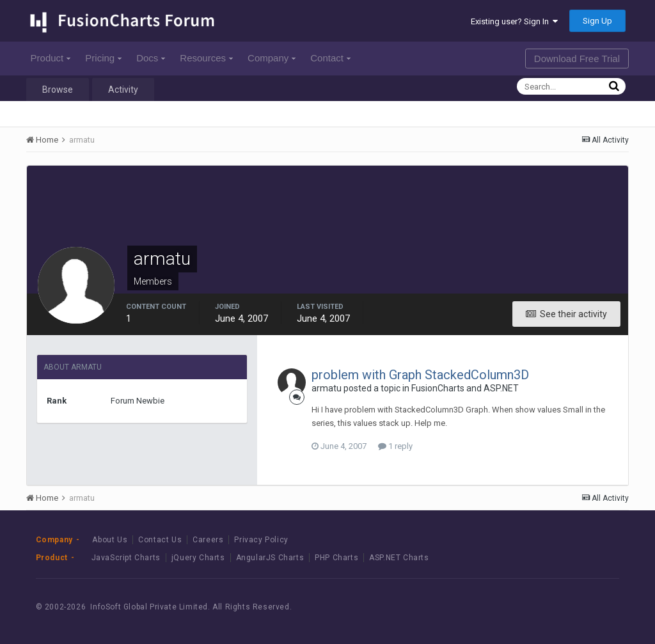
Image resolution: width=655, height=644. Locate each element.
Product (51, 58)
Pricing (103, 58)
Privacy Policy (261, 540)
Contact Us (160, 540)
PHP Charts (336, 558)
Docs (151, 58)
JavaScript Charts (126, 558)
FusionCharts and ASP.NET (465, 388)
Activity (123, 90)
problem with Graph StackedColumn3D (420, 375)
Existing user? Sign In (514, 21)
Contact (330, 58)
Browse (58, 90)
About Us (110, 540)
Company (272, 58)
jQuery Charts (198, 558)
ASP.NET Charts (399, 558)
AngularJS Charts (270, 558)
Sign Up (597, 21)
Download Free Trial (577, 59)
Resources (206, 58)
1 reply (395, 446)
